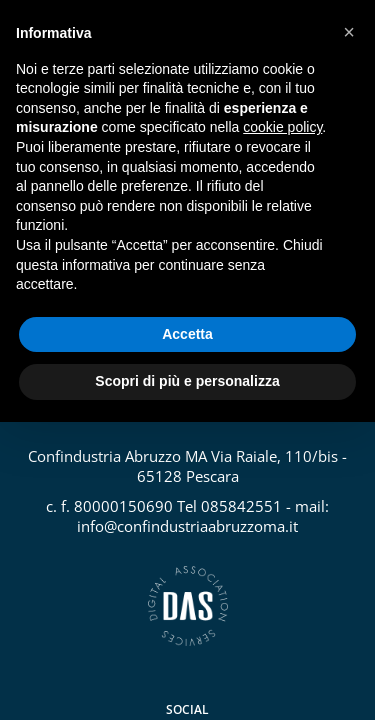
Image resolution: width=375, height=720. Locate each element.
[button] (349, 32)
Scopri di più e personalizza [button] (187, 381)
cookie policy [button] (282, 127)
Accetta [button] (187, 334)
